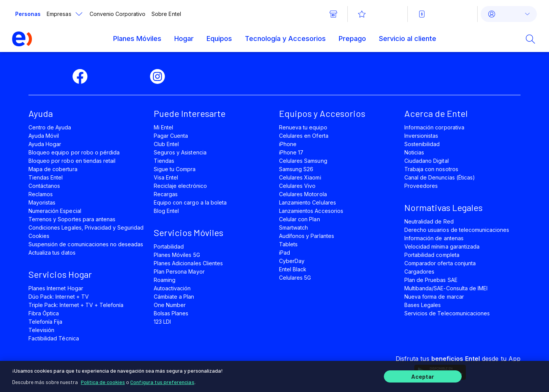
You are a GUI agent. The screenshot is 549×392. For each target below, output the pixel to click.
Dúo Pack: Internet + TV (59, 297)
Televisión (41, 330)
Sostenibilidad (422, 144)
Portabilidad (169, 246)
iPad (285, 253)
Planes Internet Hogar (56, 288)
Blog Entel (166, 211)
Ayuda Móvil (44, 136)
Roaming (165, 280)
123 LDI (162, 322)
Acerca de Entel (436, 113)
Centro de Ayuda (50, 127)
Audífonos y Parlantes (307, 236)
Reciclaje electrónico (180, 186)
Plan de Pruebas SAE (431, 280)
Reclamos (41, 194)
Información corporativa (434, 127)
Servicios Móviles (189, 232)
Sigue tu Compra (175, 169)
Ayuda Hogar (45, 144)
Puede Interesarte (190, 113)
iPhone (288, 144)
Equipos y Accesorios (322, 113)
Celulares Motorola (303, 194)
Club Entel (166, 144)
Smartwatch (293, 227)
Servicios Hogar (60, 274)
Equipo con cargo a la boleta (190, 202)
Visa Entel (166, 177)
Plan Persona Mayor (179, 272)
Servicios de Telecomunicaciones (447, 313)
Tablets (288, 244)
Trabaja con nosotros (431, 169)
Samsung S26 (296, 169)
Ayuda (41, 113)
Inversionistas (421, 136)
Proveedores (421, 186)
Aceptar (423, 376)
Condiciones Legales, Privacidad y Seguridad (86, 227)
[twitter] (109, 77)
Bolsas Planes (171, 313)
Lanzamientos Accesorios (311, 211)
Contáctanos (44, 186)
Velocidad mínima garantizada (442, 246)
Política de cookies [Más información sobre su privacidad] (103, 380)
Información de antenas (434, 238)
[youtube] (135, 77)
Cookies (39, 236)
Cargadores (419, 272)
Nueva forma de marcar (434, 297)
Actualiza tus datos (52, 253)
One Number (170, 305)
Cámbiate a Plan (174, 297)
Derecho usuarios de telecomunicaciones (457, 230)
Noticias (414, 152)
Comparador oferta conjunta (440, 263)
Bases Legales (423, 305)
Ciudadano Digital (427, 161)
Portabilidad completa (432, 255)
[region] (274, 376)
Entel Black (293, 269)
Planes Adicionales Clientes (188, 263)
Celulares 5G (295, 278)
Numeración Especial (55, 211)
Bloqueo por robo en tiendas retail (72, 161)
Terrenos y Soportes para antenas (72, 219)
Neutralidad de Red (429, 221)
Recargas (166, 194)
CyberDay (292, 261)
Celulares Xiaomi (300, 177)
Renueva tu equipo (303, 127)
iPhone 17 (291, 152)
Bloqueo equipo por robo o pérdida (74, 152)
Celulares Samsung (303, 161)
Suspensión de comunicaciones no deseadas (86, 244)
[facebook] (83, 77)
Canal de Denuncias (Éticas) (440, 177)
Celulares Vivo (297, 186)
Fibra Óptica (44, 313)
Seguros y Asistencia (180, 152)
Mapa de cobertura (53, 169)
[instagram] (161, 77)
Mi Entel (163, 127)
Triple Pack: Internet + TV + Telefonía (76, 305)
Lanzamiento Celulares (308, 202)
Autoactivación (172, 288)
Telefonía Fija (46, 322)
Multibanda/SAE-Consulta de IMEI (446, 288)
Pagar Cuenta (171, 136)
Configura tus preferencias (162, 380)
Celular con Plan (300, 219)
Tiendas (164, 161)
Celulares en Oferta (304, 136)
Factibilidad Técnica (54, 338)
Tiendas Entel (46, 177)
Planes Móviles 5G (177, 255)
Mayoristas (42, 202)
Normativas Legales (443, 207)
